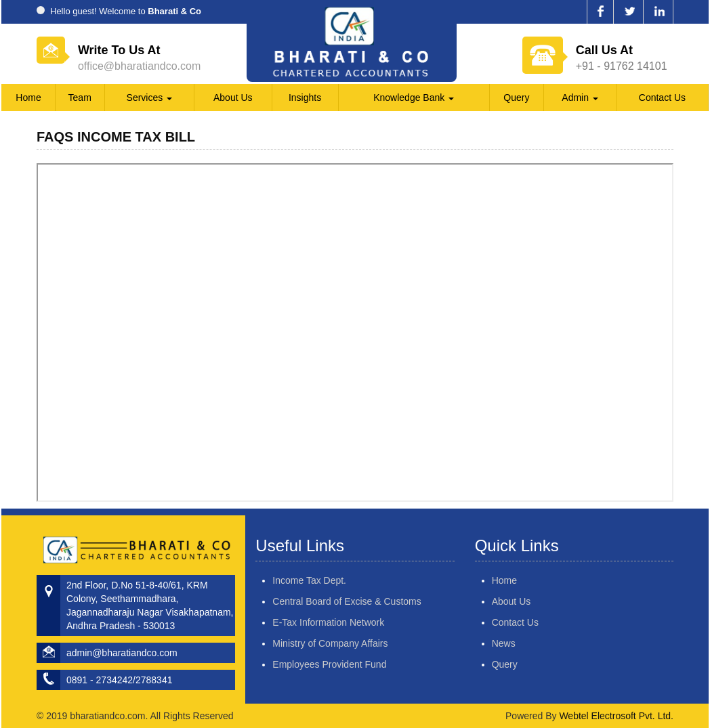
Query (516, 98)
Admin (580, 98)
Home (28, 98)
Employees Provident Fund (329, 649)
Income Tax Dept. (309, 565)
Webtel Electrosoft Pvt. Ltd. (616, 716)
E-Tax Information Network (328, 607)
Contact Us (662, 98)
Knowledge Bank (414, 98)
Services (150, 98)
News (487, 643)
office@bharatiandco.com (139, 66)
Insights (305, 98)
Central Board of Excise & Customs (347, 586)
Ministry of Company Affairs (330, 628)
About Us (233, 98)
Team (80, 98)
